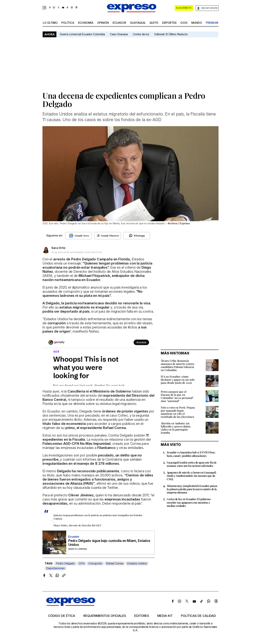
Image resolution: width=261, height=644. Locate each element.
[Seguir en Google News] (78, 236)
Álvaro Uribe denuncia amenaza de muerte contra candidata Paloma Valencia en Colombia (177, 365)
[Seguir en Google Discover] (108, 236)
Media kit (165, 616)
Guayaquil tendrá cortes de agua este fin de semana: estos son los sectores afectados (192, 464)
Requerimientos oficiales (105, 616)
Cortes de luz (141, 34)
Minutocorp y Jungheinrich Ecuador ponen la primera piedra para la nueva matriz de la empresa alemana (192, 489)
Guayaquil (138, 23)
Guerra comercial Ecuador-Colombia (82, 34)
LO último (50, 23)
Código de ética (62, 616)
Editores (142, 616)
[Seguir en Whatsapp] (137, 236)
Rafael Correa (115, 563)
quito (154, 23)
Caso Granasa (119, 34)
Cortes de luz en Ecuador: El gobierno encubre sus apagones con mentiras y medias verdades (189, 502)
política (68, 23)
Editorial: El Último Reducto (171, 34)
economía (86, 23)
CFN (82, 563)
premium (212, 23)
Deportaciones (55, 568)
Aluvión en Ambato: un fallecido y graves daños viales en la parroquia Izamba (176, 428)
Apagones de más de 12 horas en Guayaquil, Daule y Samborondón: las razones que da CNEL (192, 476)
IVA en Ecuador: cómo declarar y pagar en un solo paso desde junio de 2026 (178, 380)
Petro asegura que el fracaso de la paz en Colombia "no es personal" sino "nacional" (177, 396)
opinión (103, 23)
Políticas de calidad (198, 616)
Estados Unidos (137, 563)
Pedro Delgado (65, 563)
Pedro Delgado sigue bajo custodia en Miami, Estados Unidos (109, 543)
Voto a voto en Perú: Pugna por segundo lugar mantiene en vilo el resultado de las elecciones (178, 412)
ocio (184, 23)
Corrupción (95, 563)
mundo (197, 23)
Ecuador (119, 23)
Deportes (169, 23)
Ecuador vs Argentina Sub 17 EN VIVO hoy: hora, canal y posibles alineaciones (191, 454)
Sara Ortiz (58, 248)
